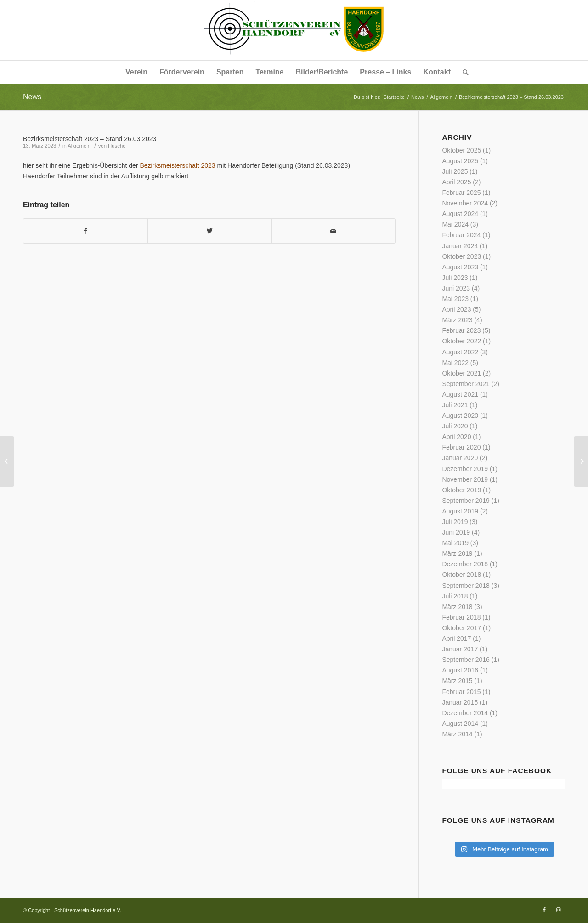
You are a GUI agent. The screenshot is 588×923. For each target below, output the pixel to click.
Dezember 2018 (465, 564)
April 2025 (456, 182)
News (32, 97)
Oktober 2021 (461, 373)
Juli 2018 (455, 596)
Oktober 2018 (461, 575)
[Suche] (463, 72)
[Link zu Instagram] (558, 910)
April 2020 (456, 437)
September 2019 (466, 501)
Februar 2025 (461, 193)
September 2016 (466, 660)
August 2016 (460, 670)
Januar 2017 (460, 649)
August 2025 (460, 161)
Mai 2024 (455, 224)
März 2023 (457, 320)
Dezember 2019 (465, 469)
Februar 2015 (461, 692)
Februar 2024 (461, 235)
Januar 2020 (460, 458)
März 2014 (457, 734)
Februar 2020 (461, 447)
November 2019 (465, 479)
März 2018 (457, 607)
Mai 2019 (455, 543)
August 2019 (460, 511)
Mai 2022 (455, 363)
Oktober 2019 (461, 490)
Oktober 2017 (461, 628)
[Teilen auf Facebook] (85, 231)
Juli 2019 (455, 522)
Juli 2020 (455, 426)
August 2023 (460, 267)
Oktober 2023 (461, 256)
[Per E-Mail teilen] (334, 231)
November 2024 (465, 203)
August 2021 (460, 394)
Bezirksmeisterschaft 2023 (177, 165)
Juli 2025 (455, 171)
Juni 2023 (456, 288)
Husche (117, 146)
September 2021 (466, 384)
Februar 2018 (461, 617)
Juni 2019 (456, 532)
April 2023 (456, 309)
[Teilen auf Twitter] (210, 231)
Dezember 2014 (465, 713)
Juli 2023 (455, 278)
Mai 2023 (455, 299)
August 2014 (460, 724)
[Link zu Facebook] (544, 910)
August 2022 (460, 352)
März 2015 (457, 681)
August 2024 (460, 214)
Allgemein (79, 146)
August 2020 (460, 416)
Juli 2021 (455, 405)
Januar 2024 (460, 246)
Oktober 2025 (461, 150)
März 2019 (457, 553)
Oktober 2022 (461, 341)
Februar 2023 (461, 330)
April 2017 (456, 638)
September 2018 (466, 586)
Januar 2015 (460, 702)
